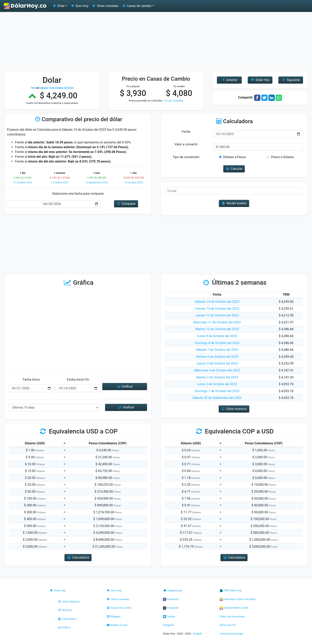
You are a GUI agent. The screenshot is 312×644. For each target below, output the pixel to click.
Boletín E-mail (117, 625)
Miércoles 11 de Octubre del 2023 (217, 322)
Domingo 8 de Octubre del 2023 (217, 343)
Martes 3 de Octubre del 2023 (217, 377)
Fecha (186, 132)
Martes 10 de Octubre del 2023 (217, 329)
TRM (33, 88)
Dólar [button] (58, 6)
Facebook (171, 599)
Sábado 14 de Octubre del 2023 (217, 302)
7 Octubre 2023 (59, 182)
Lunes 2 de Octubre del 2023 (217, 384)
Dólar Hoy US (228, 625)
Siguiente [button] (291, 80)
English (198, 633)
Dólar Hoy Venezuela (232, 616)
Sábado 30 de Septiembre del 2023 (217, 398)
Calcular (234, 169)
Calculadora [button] (78, 557)
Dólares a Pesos (234, 157)
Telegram (169, 625)
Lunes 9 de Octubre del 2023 (217, 336)
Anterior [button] (229, 80)
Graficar (125, 386)
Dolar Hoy (58, 590)
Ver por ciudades (174, 101)
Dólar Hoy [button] (260, 80)
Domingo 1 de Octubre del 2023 (217, 391)
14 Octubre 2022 (134, 182)
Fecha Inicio (31, 380)
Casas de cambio (119, 608)
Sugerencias (173, 590)
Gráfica (64, 627)
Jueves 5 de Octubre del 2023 (217, 363)
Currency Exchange (231, 633)
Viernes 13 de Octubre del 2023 (217, 309)
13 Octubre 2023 (22, 182)
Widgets (113, 616)
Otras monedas (105, 6)
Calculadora (67, 619)
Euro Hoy (79, 6)
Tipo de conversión (186, 157)
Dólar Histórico (69, 601)
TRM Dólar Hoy (231, 590)
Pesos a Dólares (282, 157)
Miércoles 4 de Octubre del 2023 (217, 370)
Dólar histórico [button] (234, 409)
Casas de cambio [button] (137, 6)
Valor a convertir (186, 144)
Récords (65, 610)
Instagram (171, 608)
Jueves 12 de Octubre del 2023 (217, 315)
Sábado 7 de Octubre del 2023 (217, 350)
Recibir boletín (234, 203)
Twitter (169, 616)
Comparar (126, 204)
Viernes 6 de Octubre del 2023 (217, 357)
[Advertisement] (156, 42)
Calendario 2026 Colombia (238, 599)
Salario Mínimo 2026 (234, 608)
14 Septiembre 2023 (97, 182)
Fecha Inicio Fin (78, 380)
